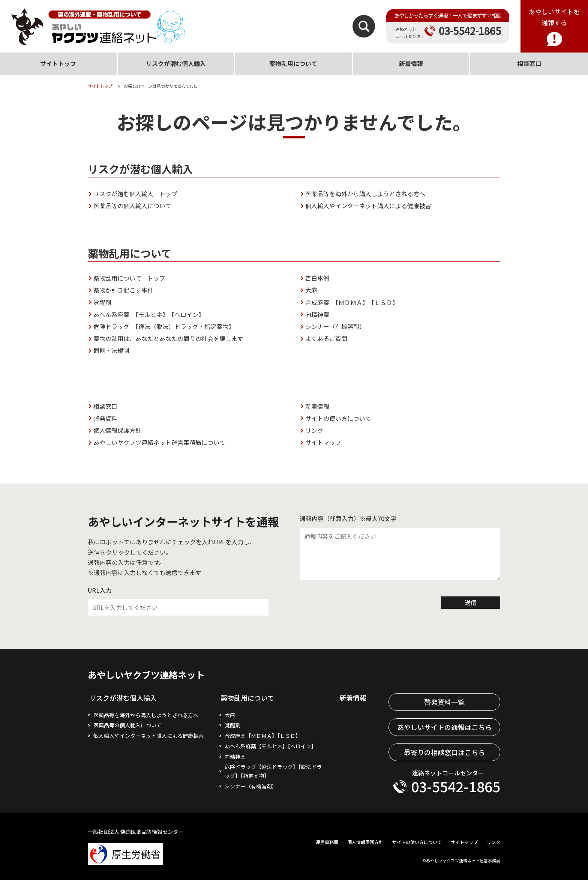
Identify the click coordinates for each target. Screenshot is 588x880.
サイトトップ (100, 86)
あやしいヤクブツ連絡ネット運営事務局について (159, 442)
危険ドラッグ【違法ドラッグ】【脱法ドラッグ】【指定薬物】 (273, 771)
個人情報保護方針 (117, 430)
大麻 (311, 290)
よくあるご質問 (326, 338)
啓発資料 (105, 418)
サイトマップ (323, 442)
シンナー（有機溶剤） (335, 326)
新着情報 (317, 406)
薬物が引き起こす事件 (123, 290)
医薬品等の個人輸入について (132, 206)
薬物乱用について (293, 63)
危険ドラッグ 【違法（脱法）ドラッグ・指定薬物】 (164, 326)
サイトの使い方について (338, 418)
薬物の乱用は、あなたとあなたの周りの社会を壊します (168, 338)
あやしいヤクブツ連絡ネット (146, 675)
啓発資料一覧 (444, 702)
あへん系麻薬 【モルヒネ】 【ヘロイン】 (149, 314)
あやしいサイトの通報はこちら (444, 727)
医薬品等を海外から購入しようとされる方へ (365, 194)
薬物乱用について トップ (129, 278)
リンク (314, 430)
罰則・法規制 (111, 350)
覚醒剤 (102, 302)
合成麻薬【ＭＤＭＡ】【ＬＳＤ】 (263, 736)
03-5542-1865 (470, 31)
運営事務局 (327, 842)
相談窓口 (105, 406)
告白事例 (317, 278)
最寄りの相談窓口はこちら (444, 752)
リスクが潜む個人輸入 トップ (135, 194)
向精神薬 (317, 314)
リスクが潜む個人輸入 (176, 63)
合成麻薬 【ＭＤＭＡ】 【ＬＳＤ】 (352, 302)
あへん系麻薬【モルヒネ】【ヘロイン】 (271, 746)
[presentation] (357, 603)
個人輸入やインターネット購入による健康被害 (368, 206)
